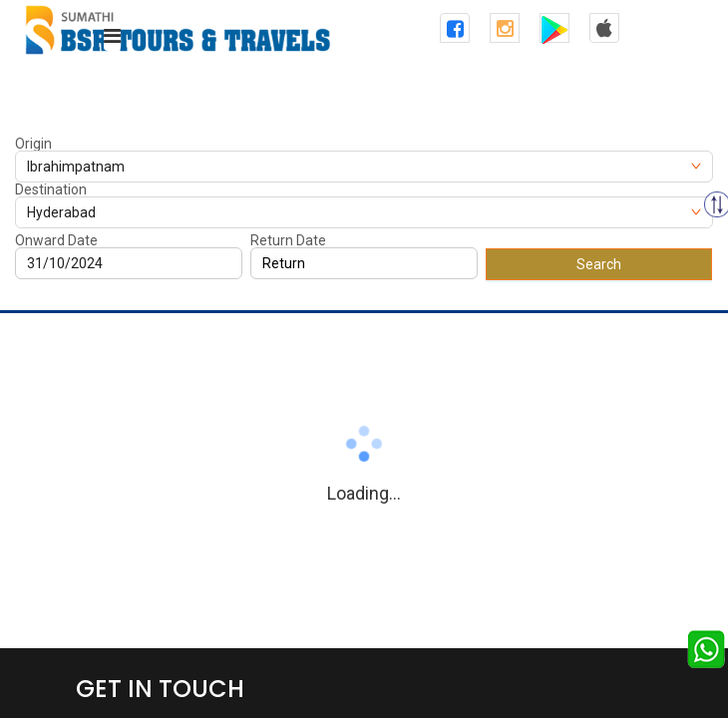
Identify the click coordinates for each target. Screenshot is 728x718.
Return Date (288, 240)
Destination (51, 189)
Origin (33, 144)
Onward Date (56, 240)
